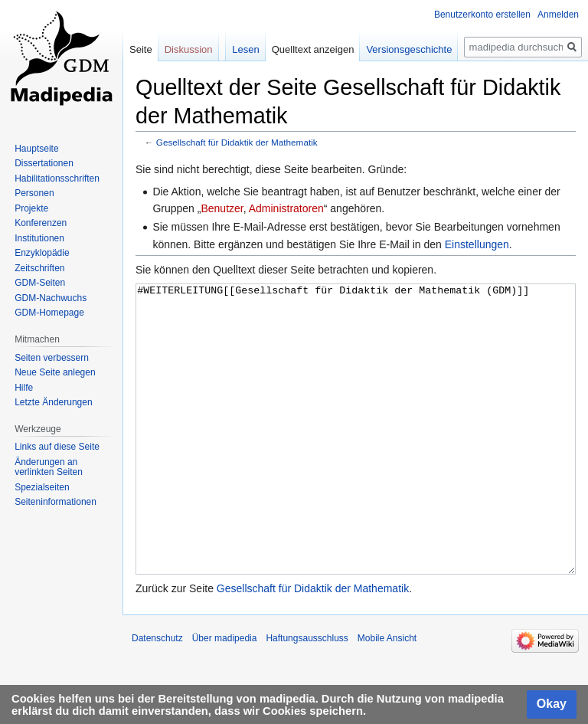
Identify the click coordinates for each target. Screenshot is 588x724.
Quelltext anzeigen (313, 49)
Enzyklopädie (42, 253)
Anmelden (558, 15)
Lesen (245, 49)
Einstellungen (477, 244)
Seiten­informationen (56, 502)
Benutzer (222, 208)
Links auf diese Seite (57, 447)
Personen (34, 193)
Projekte (31, 208)
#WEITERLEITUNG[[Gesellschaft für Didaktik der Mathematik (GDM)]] (356, 458)
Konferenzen (41, 223)
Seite (141, 49)
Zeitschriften (39, 268)
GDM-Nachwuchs (51, 298)
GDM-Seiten (40, 283)
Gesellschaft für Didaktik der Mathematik (237, 142)
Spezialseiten (42, 487)
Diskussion (189, 49)
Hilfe (24, 388)
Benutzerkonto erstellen (482, 15)
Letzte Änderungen (53, 402)
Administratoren (286, 208)
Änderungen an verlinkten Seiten (49, 467)
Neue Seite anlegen (55, 372)
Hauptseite (36, 149)
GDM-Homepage (49, 313)
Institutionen (39, 238)
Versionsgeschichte (409, 49)
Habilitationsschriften (57, 179)
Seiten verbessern (52, 358)
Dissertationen (44, 163)
